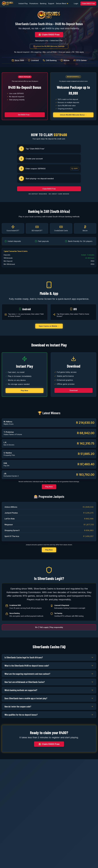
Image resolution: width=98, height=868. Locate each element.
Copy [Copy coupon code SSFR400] (75, 169)
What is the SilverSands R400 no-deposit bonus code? (49, 666)
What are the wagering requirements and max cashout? (49, 674)
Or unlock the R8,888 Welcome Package (49, 46)
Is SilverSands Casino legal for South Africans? (49, 657)
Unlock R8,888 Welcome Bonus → (73, 115)
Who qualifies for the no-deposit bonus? (49, 715)
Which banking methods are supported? (49, 690)
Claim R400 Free (88, 3)
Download (74, 390)
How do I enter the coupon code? (49, 706)
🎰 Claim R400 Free (49, 35)
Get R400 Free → (25, 115)
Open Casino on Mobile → (49, 326)
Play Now (24, 391)
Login (76, 3)
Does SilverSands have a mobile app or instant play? (49, 698)
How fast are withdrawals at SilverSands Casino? (49, 682)
